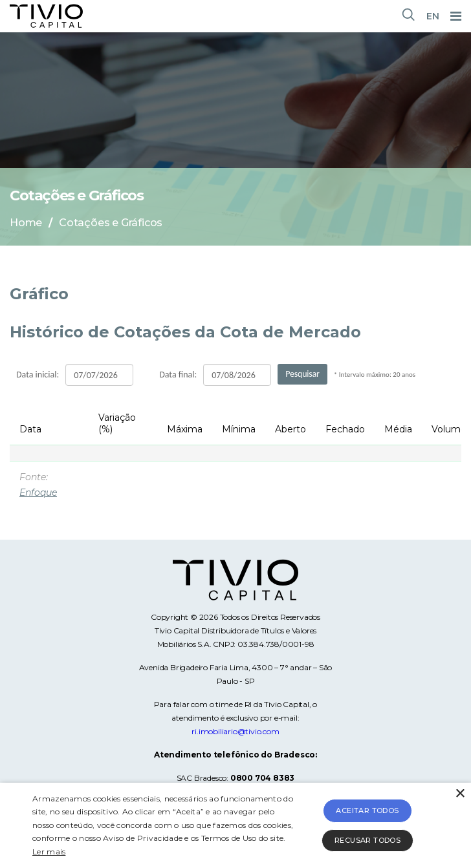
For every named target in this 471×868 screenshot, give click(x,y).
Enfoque (38, 492)
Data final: (178, 375)
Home (26, 223)
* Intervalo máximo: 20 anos (375, 375)
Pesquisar (302, 374)
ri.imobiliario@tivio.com (235, 731)
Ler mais (49, 852)
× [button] (460, 794)
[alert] (235, 825)
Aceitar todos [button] (367, 810)
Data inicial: (38, 375)
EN (433, 16)
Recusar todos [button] (367, 840)
